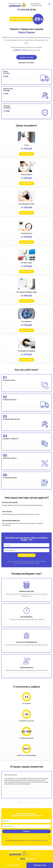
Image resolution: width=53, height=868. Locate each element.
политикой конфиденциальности (38, 841)
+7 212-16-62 (27, 10)
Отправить (26, 831)
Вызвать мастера (27, 57)
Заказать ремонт (26, 154)
